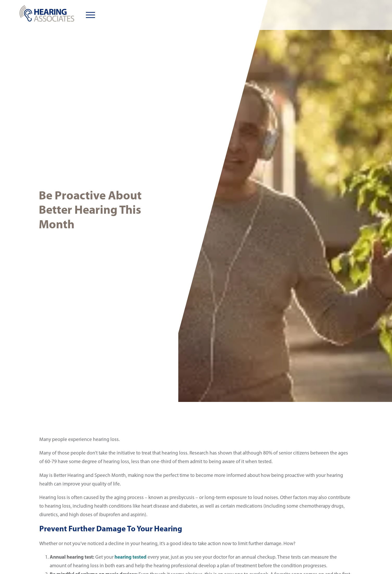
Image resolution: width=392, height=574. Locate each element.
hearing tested (131, 557)
